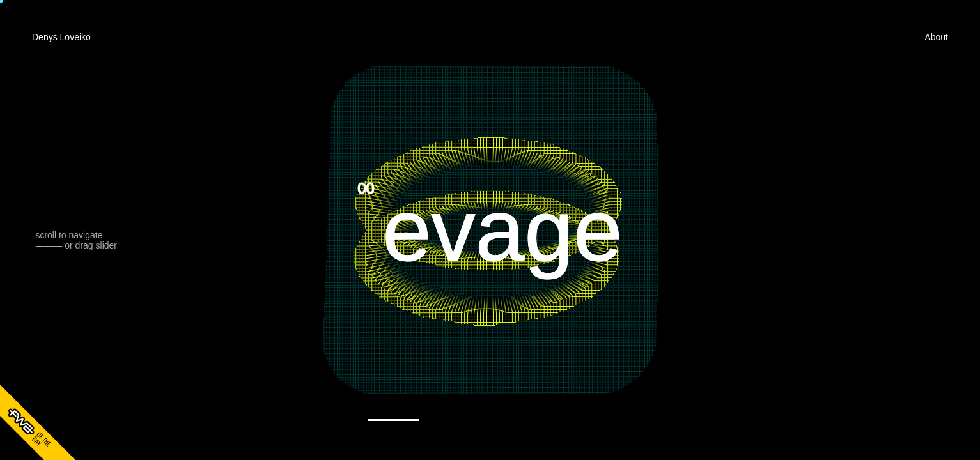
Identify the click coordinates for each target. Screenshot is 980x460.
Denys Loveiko (61, 37)
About (936, 37)
